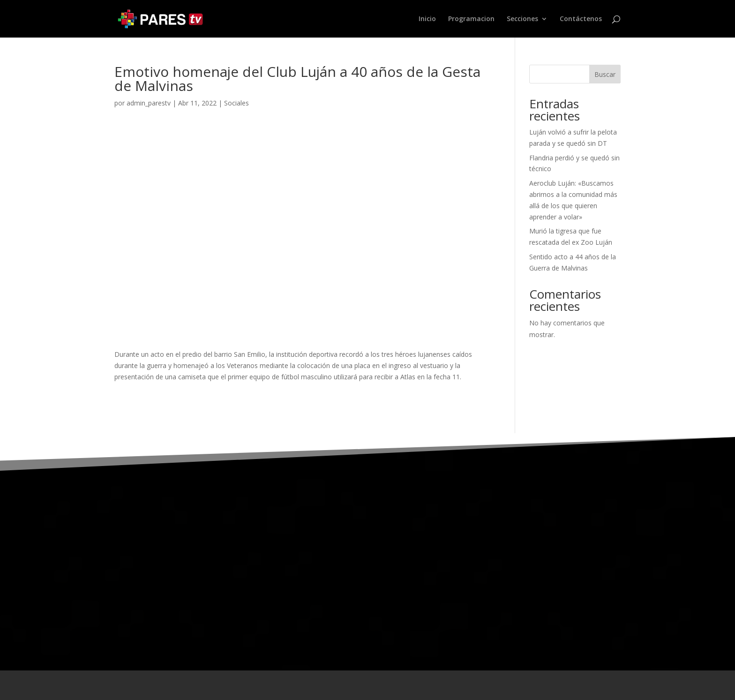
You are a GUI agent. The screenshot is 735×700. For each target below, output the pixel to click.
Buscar (605, 74)
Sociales (236, 103)
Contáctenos (581, 19)
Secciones (522, 19)
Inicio (427, 19)
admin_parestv (149, 103)
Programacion (471, 19)
